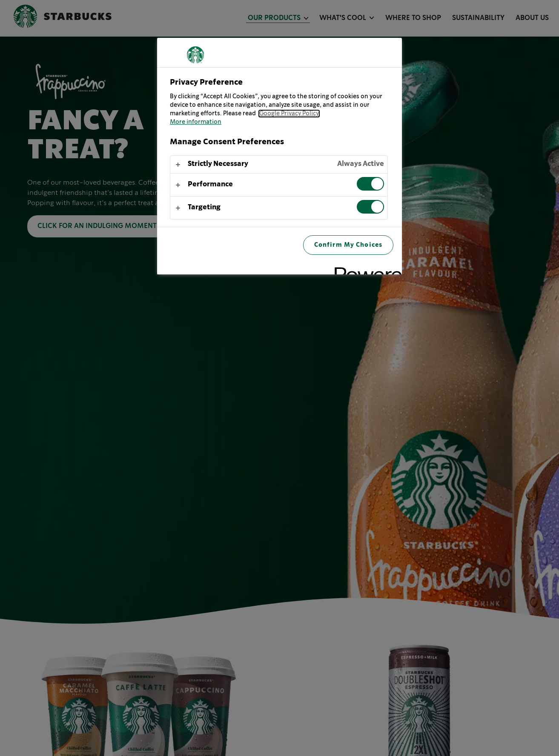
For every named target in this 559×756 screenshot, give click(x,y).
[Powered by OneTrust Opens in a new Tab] (365, 269)
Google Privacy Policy (289, 114)
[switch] (370, 184)
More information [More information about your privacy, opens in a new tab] (196, 122)
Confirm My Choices (348, 245)
